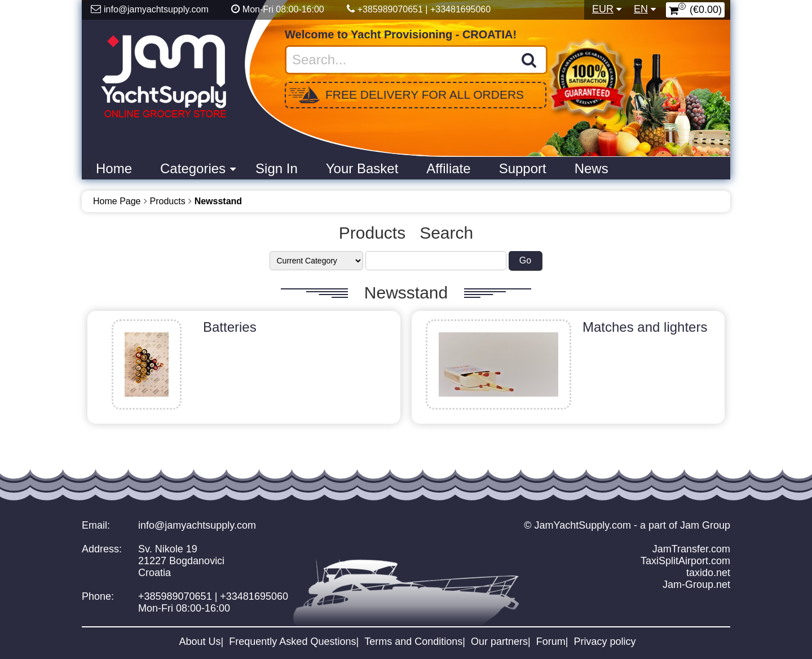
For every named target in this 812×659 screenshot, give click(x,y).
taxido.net (708, 573)
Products (168, 201)
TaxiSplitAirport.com (685, 561)
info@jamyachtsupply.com (197, 525)
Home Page (117, 201)
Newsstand (218, 201)
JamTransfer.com (691, 549)
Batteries (230, 327)
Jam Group (705, 525)
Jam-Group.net (696, 585)
